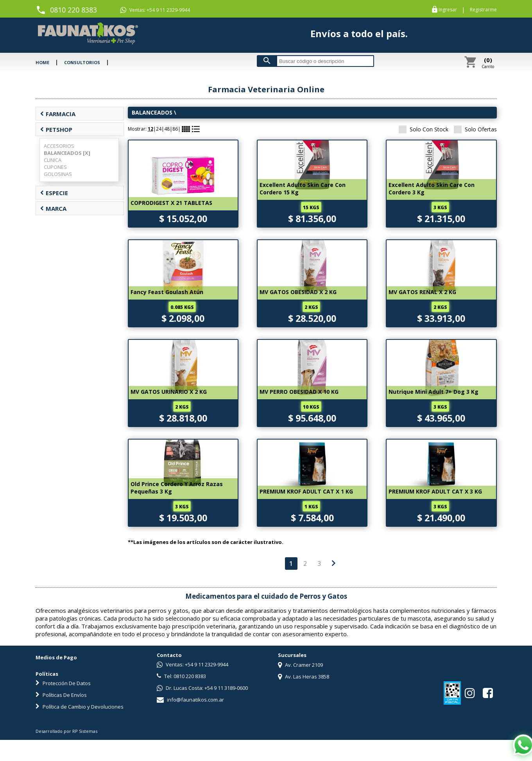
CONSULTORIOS (82, 62)
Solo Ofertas (475, 129)
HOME (42, 62)
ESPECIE (54, 193)
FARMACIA (58, 114)
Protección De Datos (63, 683)
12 (150, 129)
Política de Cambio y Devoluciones (80, 707)
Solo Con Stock (424, 129)
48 (167, 129)
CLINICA (53, 160)
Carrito (488, 63)
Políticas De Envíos (61, 695)
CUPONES (55, 167)
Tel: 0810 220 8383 (181, 676)
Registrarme (483, 10)
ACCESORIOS (59, 146)
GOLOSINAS (58, 174)
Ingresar (448, 10)
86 (175, 129)
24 (159, 129)
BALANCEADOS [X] (67, 153)
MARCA (53, 208)
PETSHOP (56, 129)
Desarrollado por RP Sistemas (66, 731)
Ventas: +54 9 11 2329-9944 (155, 10)
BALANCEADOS (152, 112)
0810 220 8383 (73, 10)
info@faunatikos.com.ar (190, 700)
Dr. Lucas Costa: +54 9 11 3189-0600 (202, 688)
